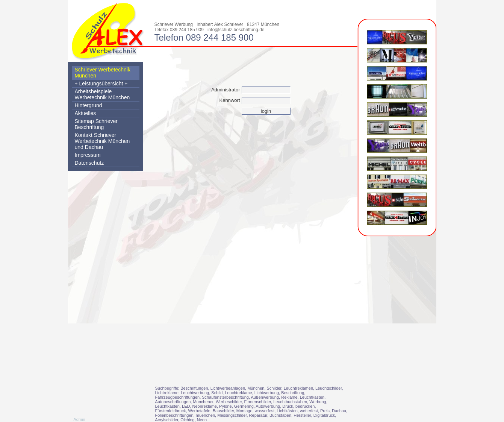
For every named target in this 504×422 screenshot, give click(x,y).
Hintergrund (89, 105)
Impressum (88, 155)
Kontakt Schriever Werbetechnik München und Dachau (102, 141)
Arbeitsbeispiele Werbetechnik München (102, 94)
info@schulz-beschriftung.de (236, 30)
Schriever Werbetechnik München (103, 73)
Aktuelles (86, 113)
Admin (79, 419)
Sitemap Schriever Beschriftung (96, 124)
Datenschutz (89, 163)
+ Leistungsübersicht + (101, 83)
